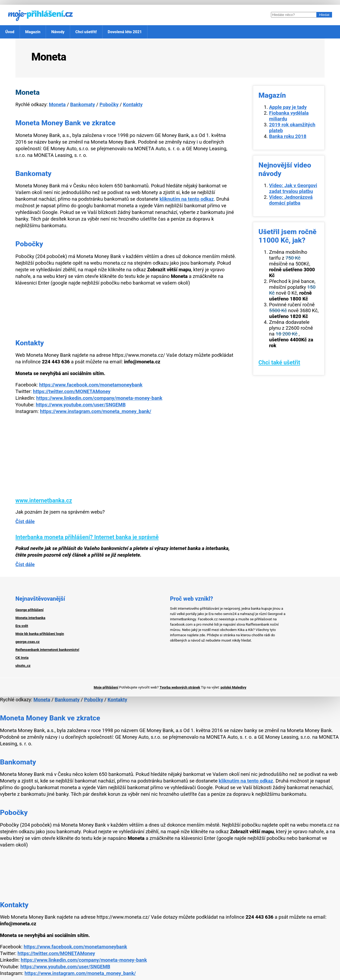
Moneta (57, 105)
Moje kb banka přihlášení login (40, 634)
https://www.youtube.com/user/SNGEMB (81, 405)
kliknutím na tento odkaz (186, 199)
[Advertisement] (126, 460)
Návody (58, 32)
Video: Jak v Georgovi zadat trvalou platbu (293, 188)
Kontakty (133, 105)
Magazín (33, 32)
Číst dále (25, 522)
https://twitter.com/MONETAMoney (72, 392)
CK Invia (22, 658)
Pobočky (109, 105)
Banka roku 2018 (288, 136)
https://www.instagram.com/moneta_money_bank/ (95, 411)
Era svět (22, 626)
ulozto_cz (23, 666)
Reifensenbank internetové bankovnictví (47, 650)
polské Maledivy (233, 687)
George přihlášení (29, 610)
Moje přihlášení (106, 687)
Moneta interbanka (30, 618)
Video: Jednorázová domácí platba (291, 200)
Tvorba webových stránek (180, 687)
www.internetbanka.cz (44, 500)
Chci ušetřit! (86, 32)
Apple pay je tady (288, 107)
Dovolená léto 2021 (125, 32)
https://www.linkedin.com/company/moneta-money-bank (99, 398)
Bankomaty (83, 105)
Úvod (10, 32)
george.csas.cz (27, 642)
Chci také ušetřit (279, 362)
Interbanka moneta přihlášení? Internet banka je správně (87, 537)
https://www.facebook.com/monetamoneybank (91, 385)
